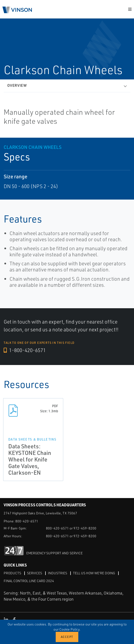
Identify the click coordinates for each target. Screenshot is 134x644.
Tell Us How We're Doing (94, 573)
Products (12, 573)
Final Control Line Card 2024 (29, 581)
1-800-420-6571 (25, 350)
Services (35, 573)
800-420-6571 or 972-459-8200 (71, 528)
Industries (58, 573)
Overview (17, 85)
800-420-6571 (27, 521)
